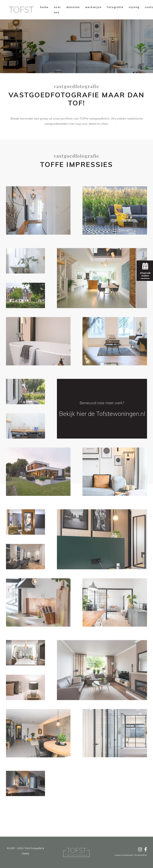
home (44, 7)
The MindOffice (140, 855)
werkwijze (93, 7)
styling (134, 7)
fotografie (115, 7)
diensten (73, 7)
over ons (58, 10)
